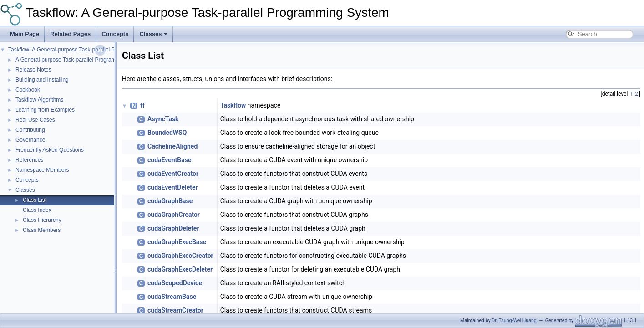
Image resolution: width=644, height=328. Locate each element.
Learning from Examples (45, 110)
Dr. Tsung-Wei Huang (514, 320)
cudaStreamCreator (175, 310)
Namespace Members (42, 170)
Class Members (42, 230)
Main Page (25, 34)
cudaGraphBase (170, 201)
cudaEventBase (170, 160)
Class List (35, 200)
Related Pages (70, 34)
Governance (30, 140)
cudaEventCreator (173, 174)
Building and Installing (42, 80)
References (29, 160)
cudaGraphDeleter (173, 228)
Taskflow (233, 105)
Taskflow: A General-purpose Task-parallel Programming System (208, 13)
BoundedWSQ (167, 133)
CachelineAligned (172, 146)
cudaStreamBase (172, 297)
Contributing (30, 130)
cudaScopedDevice (175, 283)
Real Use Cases (35, 120)
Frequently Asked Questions (50, 150)
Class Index (37, 210)
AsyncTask (163, 119)
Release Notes (33, 70)
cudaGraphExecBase (177, 242)
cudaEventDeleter (173, 187)
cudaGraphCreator (174, 215)
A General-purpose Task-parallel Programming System (81, 60)
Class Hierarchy (42, 220)
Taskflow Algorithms (39, 100)
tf (142, 105)
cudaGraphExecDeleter (180, 269)
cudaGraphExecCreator (180, 256)
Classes (153, 34)
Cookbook (28, 90)
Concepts (115, 34)
